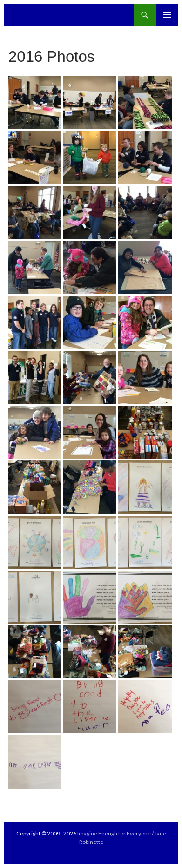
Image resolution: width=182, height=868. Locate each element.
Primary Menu (167, 15)
